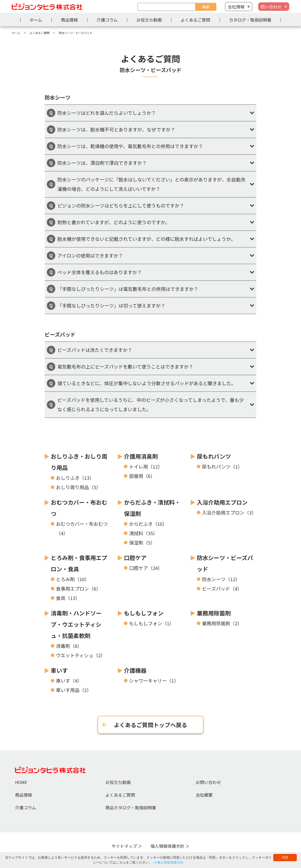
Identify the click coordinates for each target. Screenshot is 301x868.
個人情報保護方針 (167, 846)
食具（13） (68, 598)
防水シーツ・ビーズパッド (225, 563)
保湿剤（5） (142, 543)
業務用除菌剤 (214, 613)
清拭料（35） (143, 533)
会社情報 (236, 7)
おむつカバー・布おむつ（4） (82, 528)
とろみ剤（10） (73, 579)
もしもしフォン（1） (152, 623)
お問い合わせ (208, 782)
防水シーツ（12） (221, 579)
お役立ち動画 (149, 20)
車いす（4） (69, 681)
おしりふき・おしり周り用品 (79, 462)
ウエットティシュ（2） (81, 655)
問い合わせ (271, 7)
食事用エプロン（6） (78, 589)
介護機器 (135, 670)
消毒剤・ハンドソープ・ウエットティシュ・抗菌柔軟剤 (76, 624)
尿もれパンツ (214, 456)
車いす (59, 670)
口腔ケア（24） (146, 568)
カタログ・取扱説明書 (250, 20)
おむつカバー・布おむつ (79, 508)
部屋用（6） (142, 476)
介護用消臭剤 (141, 456)
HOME (21, 782)
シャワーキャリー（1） (154, 681)
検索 (206, 7)
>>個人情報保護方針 (168, 862)
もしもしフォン (144, 613)
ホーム (36, 20)
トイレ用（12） (146, 467)
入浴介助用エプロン (222, 502)
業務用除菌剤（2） (222, 623)
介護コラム (107, 20)
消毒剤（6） (69, 646)
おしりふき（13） (75, 478)
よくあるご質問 (195, 20)
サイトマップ (124, 846)
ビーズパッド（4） (222, 589)
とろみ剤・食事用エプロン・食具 (79, 563)
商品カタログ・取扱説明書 (131, 807)
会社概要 (204, 795)
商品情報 (69, 20)
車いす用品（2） (74, 690)
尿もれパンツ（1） (222, 467)
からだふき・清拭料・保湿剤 (152, 508)
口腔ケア (135, 558)
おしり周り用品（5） (78, 487)
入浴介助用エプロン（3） (229, 513)
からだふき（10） (148, 524)
